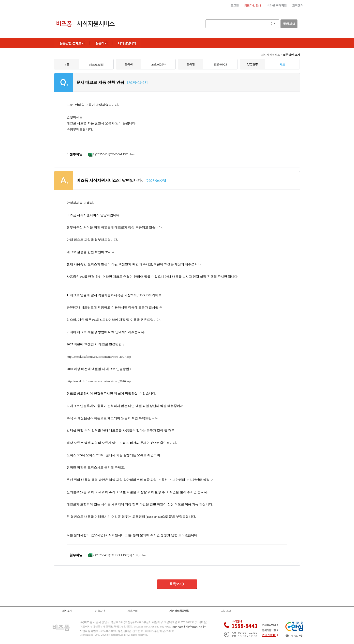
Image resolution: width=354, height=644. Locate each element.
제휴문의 (133, 611)
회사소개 (67, 611)
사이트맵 (226, 611)
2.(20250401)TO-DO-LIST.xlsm (111, 154)
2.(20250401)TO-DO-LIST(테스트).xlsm (117, 555)
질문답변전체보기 (72, 43)
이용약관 (100, 611)
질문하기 (101, 43)
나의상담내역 (127, 43)
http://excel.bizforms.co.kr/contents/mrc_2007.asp (99, 357)
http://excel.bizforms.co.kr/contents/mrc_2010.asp (99, 381)
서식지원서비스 (271, 55)
